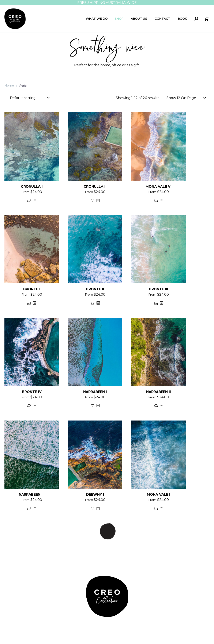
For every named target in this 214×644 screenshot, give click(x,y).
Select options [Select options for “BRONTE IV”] (29, 406)
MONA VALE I (159, 494)
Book (182, 19)
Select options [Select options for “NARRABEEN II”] (156, 406)
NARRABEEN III (32, 494)
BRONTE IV (32, 392)
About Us (139, 19)
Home (9, 85)
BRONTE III (159, 289)
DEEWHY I (95, 494)
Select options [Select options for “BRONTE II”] (93, 303)
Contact (162, 19)
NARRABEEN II (159, 392)
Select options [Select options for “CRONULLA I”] (29, 201)
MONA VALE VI (159, 187)
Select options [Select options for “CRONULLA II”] (93, 201)
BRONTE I (32, 289)
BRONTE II (95, 289)
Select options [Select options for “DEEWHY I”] (93, 508)
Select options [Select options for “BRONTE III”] (156, 303)
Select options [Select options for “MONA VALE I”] (156, 508)
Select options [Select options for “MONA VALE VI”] (156, 201)
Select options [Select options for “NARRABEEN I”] (93, 406)
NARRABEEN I (95, 392)
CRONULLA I (32, 187)
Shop (119, 19)
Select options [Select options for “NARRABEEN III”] (29, 508)
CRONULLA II (95, 187)
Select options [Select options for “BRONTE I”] (29, 303)
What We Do (97, 19)
